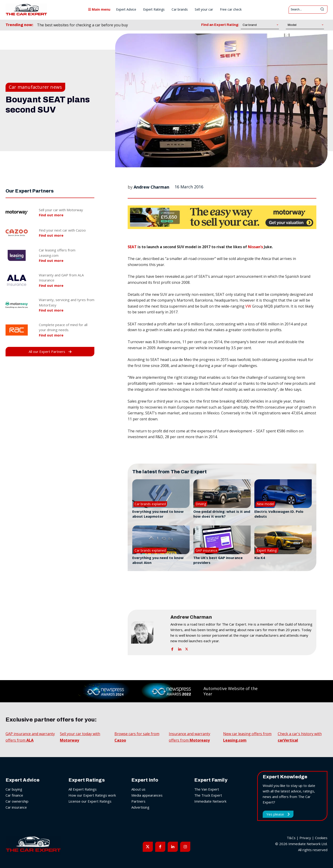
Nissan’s (255, 247)
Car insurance (16, 807)
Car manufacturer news (35, 87)
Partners (138, 801)
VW (248, 306)
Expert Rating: (267, 550)
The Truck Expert (208, 795)
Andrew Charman (151, 187)
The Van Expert (207, 789)
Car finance (14, 795)
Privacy (305, 838)
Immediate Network (210, 801)
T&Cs (291, 838)
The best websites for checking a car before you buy (82, 25)
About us (138, 789)
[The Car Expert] (26, 9)
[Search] (322, 10)
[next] (154, 25)
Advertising (140, 807)
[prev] (146, 25)
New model (265, 504)
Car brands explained (150, 504)
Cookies (321, 838)
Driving (201, 504)
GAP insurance (207, 550)
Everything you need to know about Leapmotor (158, 514)
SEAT (132, 247)
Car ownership (17, 801)
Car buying (14, 789)
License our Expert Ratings (90, 801)
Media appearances (147, 795)
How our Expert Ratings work (92, 795)
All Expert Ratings (83, 789)
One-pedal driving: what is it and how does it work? (222, 514)
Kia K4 (260, 558)
